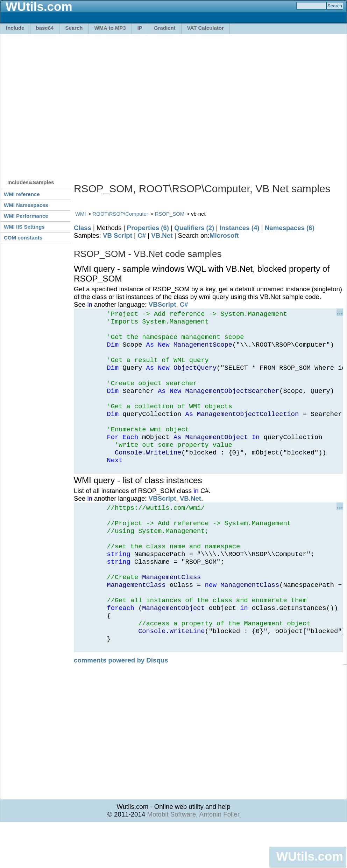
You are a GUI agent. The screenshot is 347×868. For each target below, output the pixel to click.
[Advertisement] (66, 103)
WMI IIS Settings (24, 227)
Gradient (165, 28)
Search (74, 28)
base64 (45, 28)
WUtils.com (310, 856)
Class (83, 228)
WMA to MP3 (110, 28)
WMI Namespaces (26, 205)
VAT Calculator (206, 28)
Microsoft (224, 235)
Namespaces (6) (290, 228)
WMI (81, 214)
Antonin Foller (219, 856)
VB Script (118, 235)
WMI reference (22, 194)
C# (142, 235)
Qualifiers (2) (194, 228)
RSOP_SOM (170, 214)
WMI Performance (26, 216)
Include (15, 28)
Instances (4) (240, 228)
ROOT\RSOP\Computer (121, 214)
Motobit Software (171, 856)
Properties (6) (148, 228)
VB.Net (162, 235)
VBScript (162, 304)
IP (140, 28)
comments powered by (121, 702)
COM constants (23, 238)
